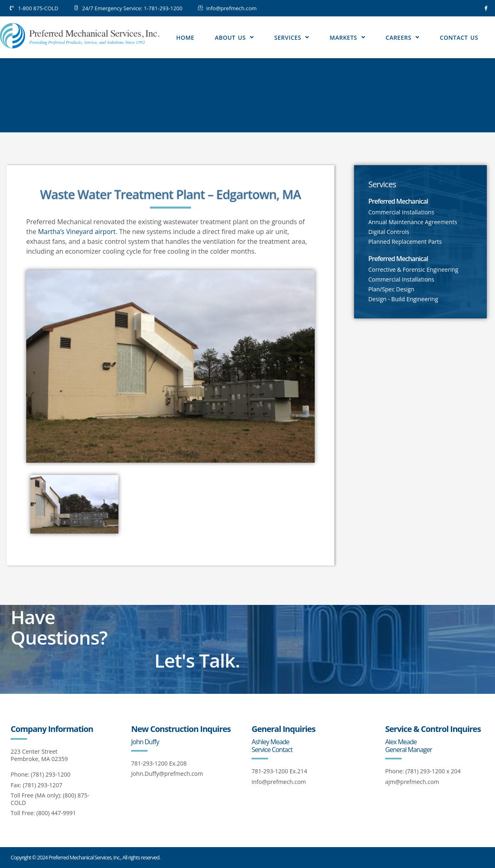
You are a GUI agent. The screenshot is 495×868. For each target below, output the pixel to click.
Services (292, 37)
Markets (347, 37)
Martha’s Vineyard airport (77, 232)
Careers (402, 37)
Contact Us (459, 37)
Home (185, 37)
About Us (234, 37)
